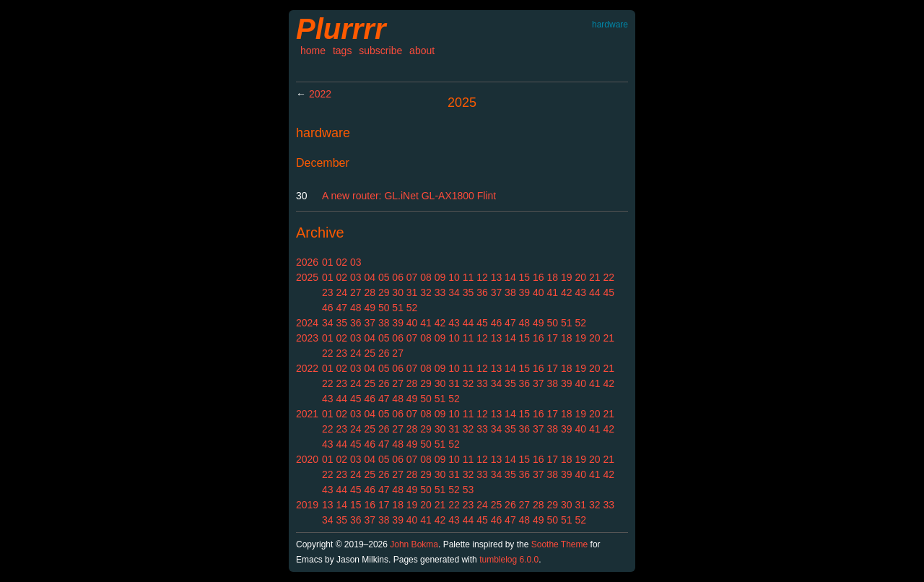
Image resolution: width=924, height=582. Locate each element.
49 (370, 308)
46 (328, 308)
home (313, 51)
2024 (307, 323)
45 (609, 292)
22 (609, 277)
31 (412, 292)
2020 (307, 459)
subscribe (380, 51)
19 (567, 277)
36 (482, 292)
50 (384, 308)
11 (468, 277)
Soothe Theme (560, 544)
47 (341, 308)
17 (553, 338)
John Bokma (414, 544)
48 (356, 308)
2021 (307, 414)
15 (525, 277)
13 (497, 277)
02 (341, 262)
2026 (307, 262)
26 (384, 353)
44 (595, 292)
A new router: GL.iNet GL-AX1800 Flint (409, 196)
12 (482, 277)
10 (454, 277)
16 (539, 277)
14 (510, 277)
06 (398, 277)
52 (412, 308)
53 (468, 490)
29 (384, 292)
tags (342, 51)
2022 (320, 94)
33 (440, 292)
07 (412, 277)
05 (384, 277)
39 (525, 292)
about (422, 51)
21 (595, 277)
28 (370, 292)
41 (553, 292)
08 (426, 277)
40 (539, 292)
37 (497, 292)
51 (398, 308)
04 (370, 277)
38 (510, 292)
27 (356, 292)
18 (553, 277)
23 (328, 292)
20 (580, 277)
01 (328, 262)
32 (426, 292)
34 (454, 292)
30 (398, 292)
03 (356, 262)
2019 (307, 505)
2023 (307, 338)
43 (580, 292)
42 (567, 292)
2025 (307, 277)
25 (370, 353)
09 (440, 277)
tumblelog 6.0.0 (509, 560)
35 (468, 292)
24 (341, 292)
